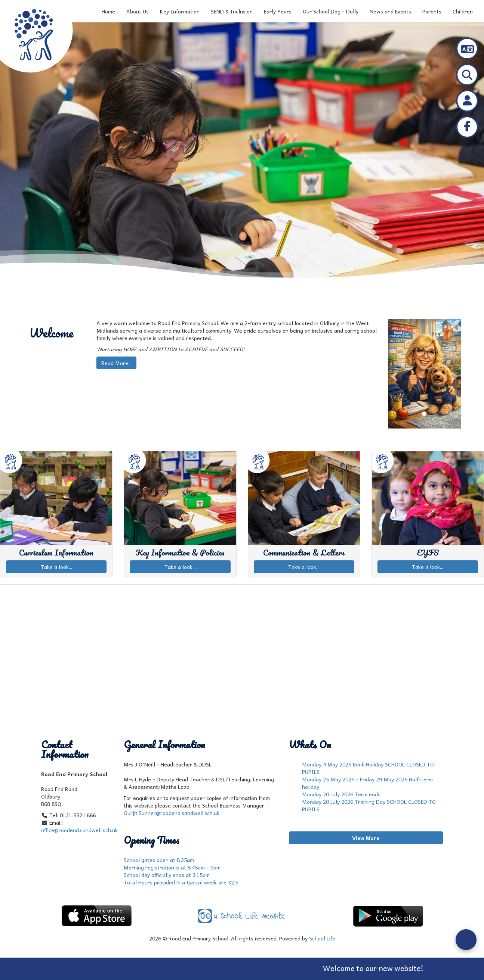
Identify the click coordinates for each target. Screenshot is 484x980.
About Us (138, 11)
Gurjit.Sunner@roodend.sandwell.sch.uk (172, 813)
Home (108, 11)
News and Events (390, 11)
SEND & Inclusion (232, 11)
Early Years (278, 11)
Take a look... (56, 567)
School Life (322, 938)
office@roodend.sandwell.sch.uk (79, 830)
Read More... (116, 363)
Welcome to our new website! (386, 968)
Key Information (180, 11)
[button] (393, 374)
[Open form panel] (466, 940)
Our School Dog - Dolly (331, 11)
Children (463, 11)
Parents (432, 11)
